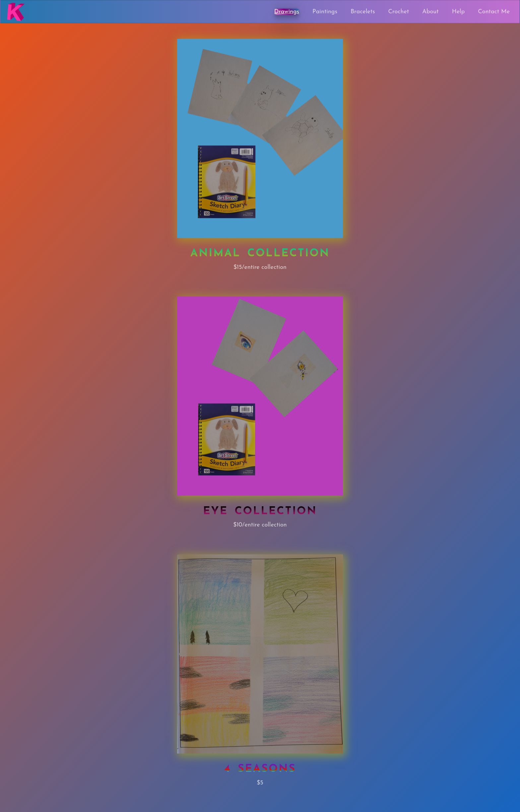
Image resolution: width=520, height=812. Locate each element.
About (430, 12)
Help (458, 12)
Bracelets (363, 12)
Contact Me (494, 12)
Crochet (399, 12)
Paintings (325, 12)
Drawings (287, 12)
